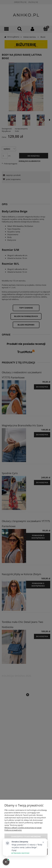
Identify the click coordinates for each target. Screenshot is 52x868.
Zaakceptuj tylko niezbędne (26, 837)
